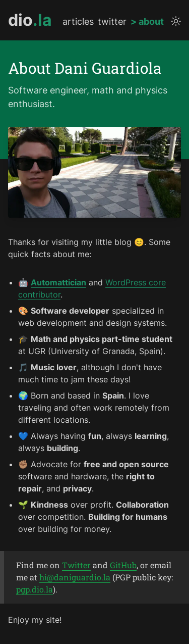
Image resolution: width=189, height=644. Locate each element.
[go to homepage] (30, 20)
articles (78, 22)
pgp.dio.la (35, 589)
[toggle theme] (176, 21)
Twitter (76, 565)
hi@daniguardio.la (75, 577)
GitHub (123, 565)
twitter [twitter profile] (112, 22)
